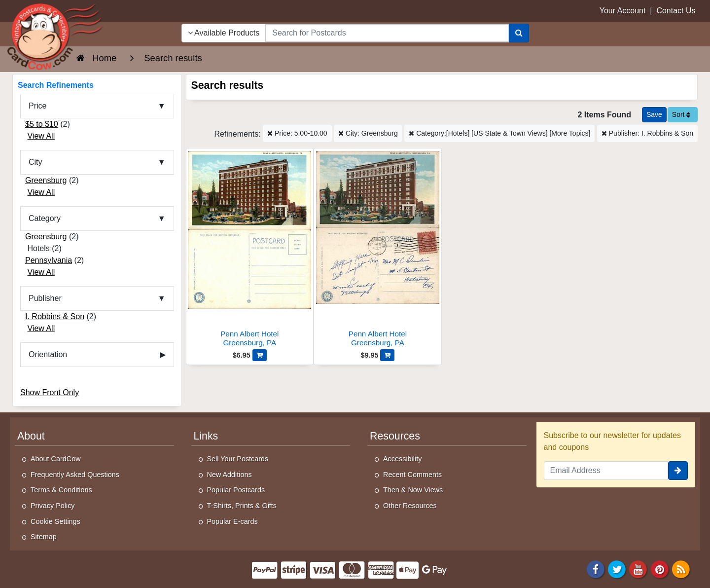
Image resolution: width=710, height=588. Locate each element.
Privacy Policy (53, 506)
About (31, 436)
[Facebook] (596, 569)
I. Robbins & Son (55, 316)
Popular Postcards (236, 490)
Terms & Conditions (61, 490)
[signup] (678, 471)
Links (206, 436)
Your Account (623, 11)
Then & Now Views (413, 490)
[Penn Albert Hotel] (250, 250)
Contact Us (676, 11)
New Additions (230, 475)
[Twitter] (617, 569)
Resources (395, 436)
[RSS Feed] (681, 569)
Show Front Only (50, 392)
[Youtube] (639, 569)
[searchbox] (387, 33)
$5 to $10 (42, 124)
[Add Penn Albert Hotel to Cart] (260, 355)
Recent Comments (412, 475)
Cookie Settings (55, 521)
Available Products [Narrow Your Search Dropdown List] (224, 33)
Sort (681, 114)
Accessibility (402, 459)
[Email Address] (606, 471)
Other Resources (410, 506)
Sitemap (44, 537)
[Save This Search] (654, 115)
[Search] (519, 33)
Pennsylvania (49, 260)
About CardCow (56, 459)
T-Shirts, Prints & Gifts (242, 506)
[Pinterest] (660, 569)
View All (41, 136)
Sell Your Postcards (238, 459)
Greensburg (46, 180)
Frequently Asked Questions (75, 475)
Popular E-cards (232, 521)
